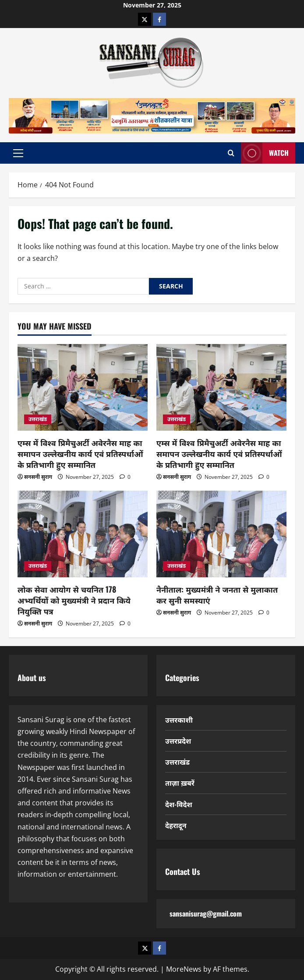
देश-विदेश (179, 804)
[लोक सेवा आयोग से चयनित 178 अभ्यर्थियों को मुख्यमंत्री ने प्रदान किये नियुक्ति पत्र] (83, 534)
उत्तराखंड (38, 419)
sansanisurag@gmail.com (206, 913)
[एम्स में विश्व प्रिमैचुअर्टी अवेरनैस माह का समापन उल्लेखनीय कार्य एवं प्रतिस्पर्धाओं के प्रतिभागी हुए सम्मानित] (83, 387)
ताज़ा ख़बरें (180, 783)
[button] (18, 153)
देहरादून (176, 825)
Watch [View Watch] (265, 153)
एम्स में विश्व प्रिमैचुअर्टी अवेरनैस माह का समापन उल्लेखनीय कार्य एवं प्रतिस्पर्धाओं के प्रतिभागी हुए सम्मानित (80, 453)
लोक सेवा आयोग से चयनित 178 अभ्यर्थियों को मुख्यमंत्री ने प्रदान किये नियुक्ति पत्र (74, 600)
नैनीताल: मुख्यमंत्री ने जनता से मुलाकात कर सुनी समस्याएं (217, 595)
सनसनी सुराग (38, 477)
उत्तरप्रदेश (178, 741)
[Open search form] (231, 153)
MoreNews (184, 969)
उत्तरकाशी (179, 720)
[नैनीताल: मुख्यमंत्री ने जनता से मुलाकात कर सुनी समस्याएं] (221, 534)
